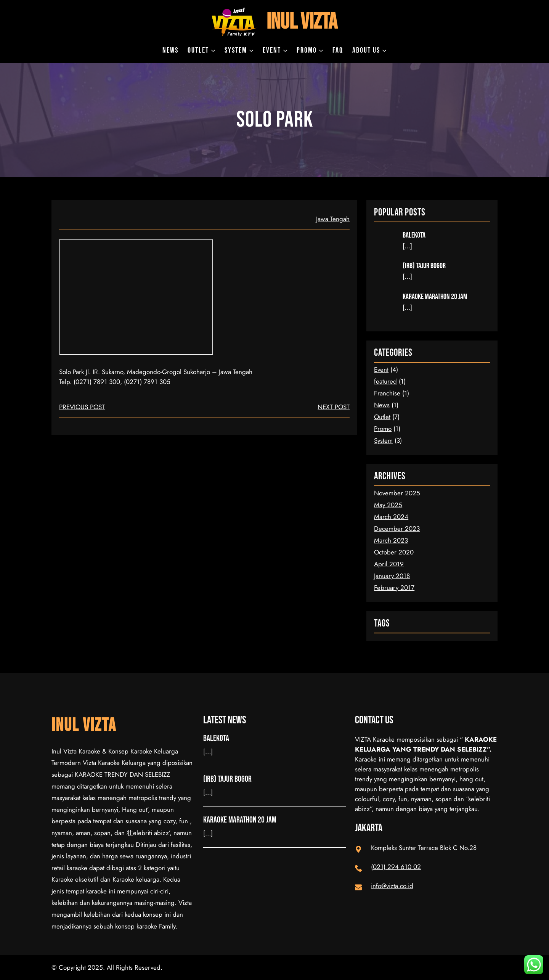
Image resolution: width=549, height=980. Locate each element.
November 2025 (397, 493)
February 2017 (394, 588)
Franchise (387, 393)
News (382, 405)
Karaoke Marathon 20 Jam (435, 297)
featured (385, 381)
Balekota (414, 235)
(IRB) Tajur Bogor (424, 266)
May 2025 (388, 505)
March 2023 (391, 540)
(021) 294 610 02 (396, 867)
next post (334, 407)
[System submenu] (251, 50)
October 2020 (394, 552)
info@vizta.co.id (392, 886)
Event (381, 370)
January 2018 (392, 576)
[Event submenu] (285, 50)
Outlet (382, 417)
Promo (383, 429)
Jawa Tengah (333, 219)
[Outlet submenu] (213, 50)
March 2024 (391, 517)
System (383, 440)
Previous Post (82, 407)
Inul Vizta (302, 22)
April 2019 (389, 564)
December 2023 (397, 529)
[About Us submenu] (384, 50)
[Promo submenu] (321, 50)
